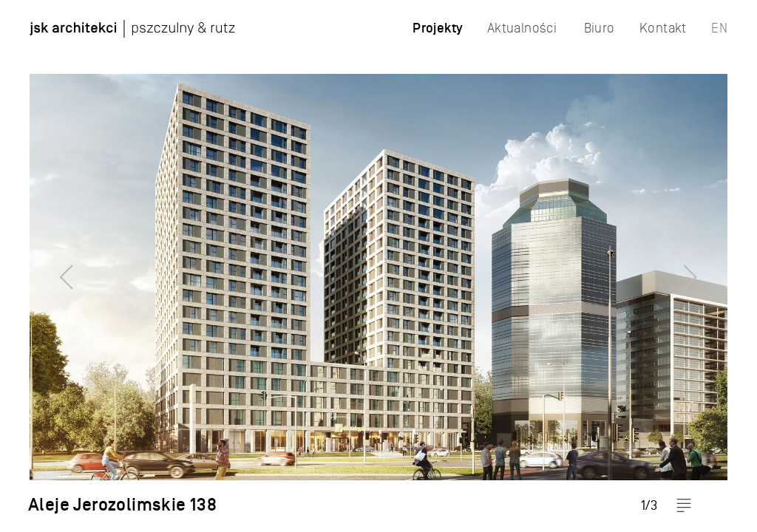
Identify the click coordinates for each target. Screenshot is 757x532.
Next (716, 266)
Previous (41, 266)
